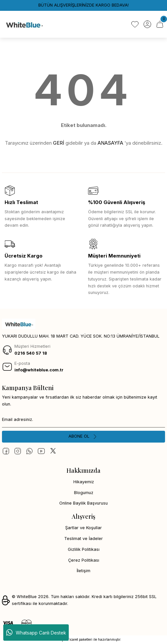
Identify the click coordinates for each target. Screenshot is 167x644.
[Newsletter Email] (83, 420)
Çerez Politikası (84, 560)
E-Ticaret (71, 639)
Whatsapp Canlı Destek (36, 633)
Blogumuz (84, 493)
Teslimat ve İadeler (83, 539)
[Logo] (24, 24)
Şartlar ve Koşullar (83, 528)
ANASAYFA (110, 143)
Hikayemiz (84, 482)
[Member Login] (147, 24)
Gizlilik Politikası (84, 549)
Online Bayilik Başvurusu (83, 503)
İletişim (83, 571)
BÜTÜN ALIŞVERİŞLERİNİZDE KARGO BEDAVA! (83, 5)
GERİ (59, 143)
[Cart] (160, 24)
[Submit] (83, 437)
